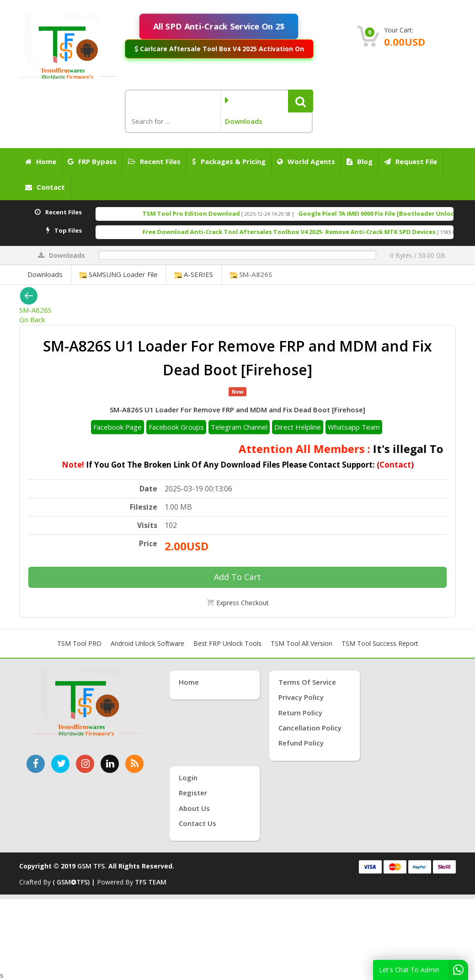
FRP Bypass (92, 161)
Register (193, 793)
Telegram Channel (239, 427)
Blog (360, 161)
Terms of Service (307, 682)
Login (188, 778)
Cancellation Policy (310, 728)
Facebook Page (117, 427)
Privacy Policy (301, 697)
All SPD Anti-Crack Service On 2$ (219, 26)
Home (41, 161)
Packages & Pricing (229, 161)
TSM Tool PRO (79, 643)
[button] (301, 101)
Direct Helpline (298, 427)
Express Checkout (243, 603)
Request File (411, 161)
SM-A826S (251, 274)
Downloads (45, 274)
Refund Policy (301, 743)
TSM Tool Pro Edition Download (207, 213)
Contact (45, 187)
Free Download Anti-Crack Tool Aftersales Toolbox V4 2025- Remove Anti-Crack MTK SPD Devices (305, 232)
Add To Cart (237, 577)
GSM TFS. (92, 866)
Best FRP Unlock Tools (227, 643)
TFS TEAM (151, 882)
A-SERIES (194, 274)
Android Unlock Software (147, 643)
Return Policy (300, 713)
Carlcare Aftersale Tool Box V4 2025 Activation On (219, 48)
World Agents (306, 161)
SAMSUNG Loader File (119, 274)
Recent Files (154, 161)
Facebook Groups (176, 427)
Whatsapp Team (354, 427)
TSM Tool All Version (302, 643)
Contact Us (197, 823)
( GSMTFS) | (75, 882)
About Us (194, 808)
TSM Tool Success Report (380, 643)
